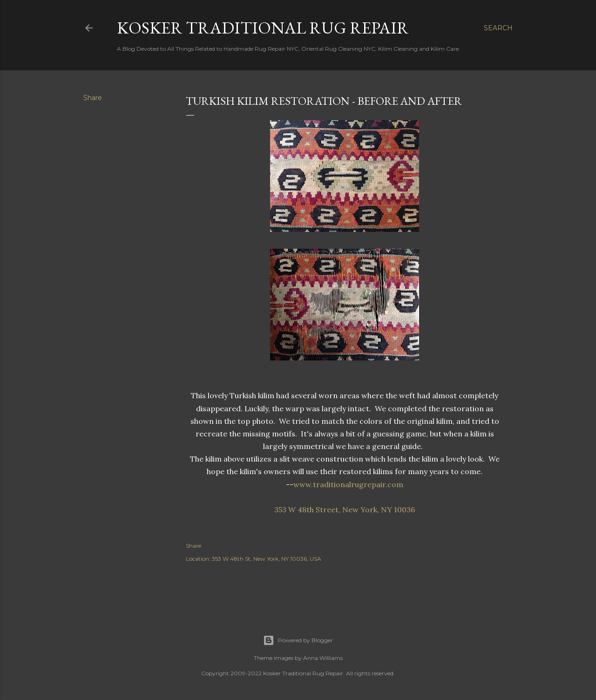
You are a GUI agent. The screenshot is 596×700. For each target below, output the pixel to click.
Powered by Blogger (298, 640)
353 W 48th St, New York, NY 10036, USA (267, 559)
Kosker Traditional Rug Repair (263, 28)
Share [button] (93, 98)
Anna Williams (323, 658)
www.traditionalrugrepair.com (348, 484)
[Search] (498, 28)
